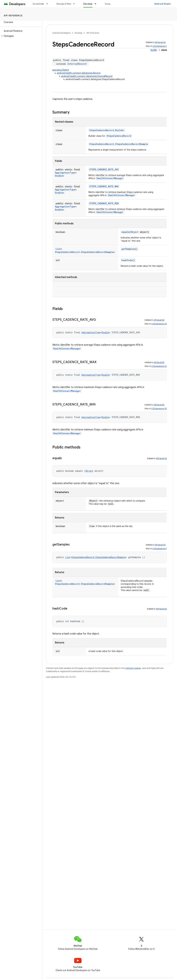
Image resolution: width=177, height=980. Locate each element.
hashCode (127, 260)
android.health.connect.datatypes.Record (79, 73)
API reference (13, 16)
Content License (133, 668)
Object (135, 232)
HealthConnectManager (110, 178)
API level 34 (160, 42)
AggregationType (65, 173)
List (58, 249)
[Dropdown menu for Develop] (97, 4)
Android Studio (163, 4)
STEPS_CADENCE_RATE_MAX (104, 186)
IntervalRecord (77, 64)
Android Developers (62, 33)
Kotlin (154, 50)
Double (59, 176)
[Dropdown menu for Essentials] (48, 4)
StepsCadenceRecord (119, 136)
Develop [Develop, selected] (88, 4)
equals (125, 232)
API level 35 (159, 320)
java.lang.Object (61, 70)
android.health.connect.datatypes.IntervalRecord (87, 76)
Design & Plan (64, 4)
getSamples (128, 249)
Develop (78, 33)
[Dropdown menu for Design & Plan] (75, 4)
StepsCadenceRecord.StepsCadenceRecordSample (119, 144)
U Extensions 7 (160, 46)
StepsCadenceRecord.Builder (107, 130)
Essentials (39, 4)
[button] (20, 36)
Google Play (111, 4)
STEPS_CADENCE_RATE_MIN (104, 203)
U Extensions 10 (159, 324)
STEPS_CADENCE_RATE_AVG (104, 169)
